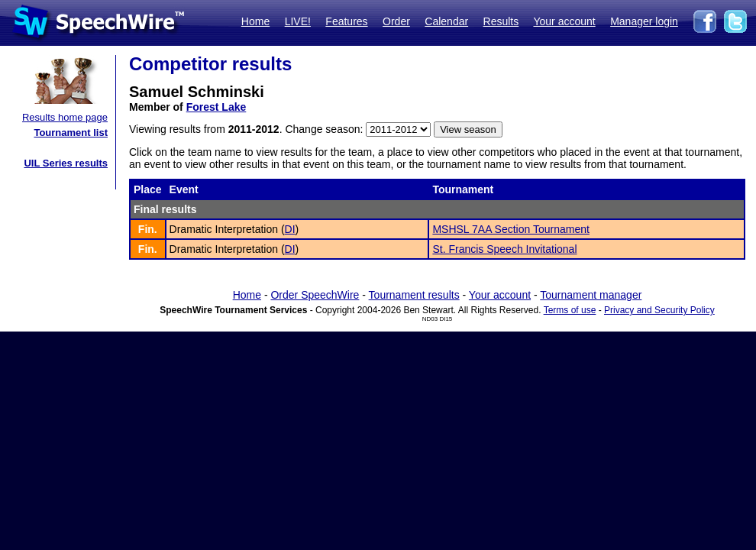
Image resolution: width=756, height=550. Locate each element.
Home (255, 21)
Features (346, 21)
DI (290, 229)
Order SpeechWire (315, 295)
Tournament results (414, 295)
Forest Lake (216, 107)
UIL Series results (66, 163)
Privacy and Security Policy (659, 310)
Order (396, 21)
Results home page (65, 117)
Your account (564, 21)
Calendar (446, 21)
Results (501, 21)
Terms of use (570, 310)
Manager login (644, 21)
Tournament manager (591, 295)
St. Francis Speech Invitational (504, 249)
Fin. (148, 229)
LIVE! (298, 21)
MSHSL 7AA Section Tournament (510, 229)
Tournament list (71, 133)
